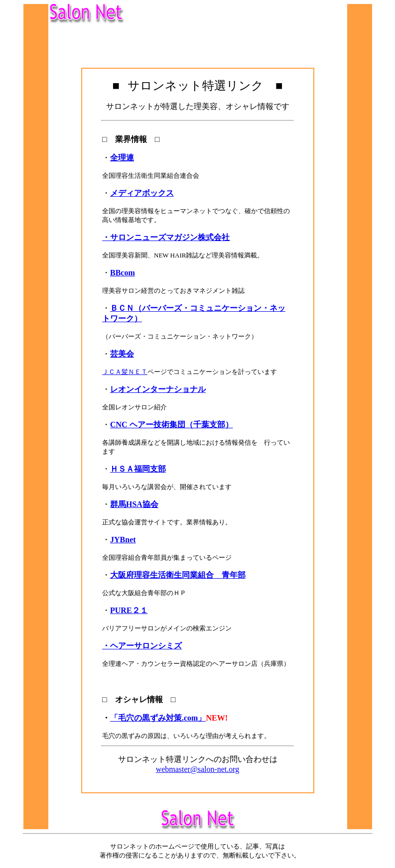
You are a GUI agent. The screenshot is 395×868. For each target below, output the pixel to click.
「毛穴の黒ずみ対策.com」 (158, 718)
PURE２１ (129, 610)
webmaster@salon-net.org (198, 769)
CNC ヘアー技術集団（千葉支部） (172, 425)
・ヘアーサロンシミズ (142, 646)
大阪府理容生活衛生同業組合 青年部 (178, 575)
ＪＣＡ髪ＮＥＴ (125, 372)
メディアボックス (142, 193)
